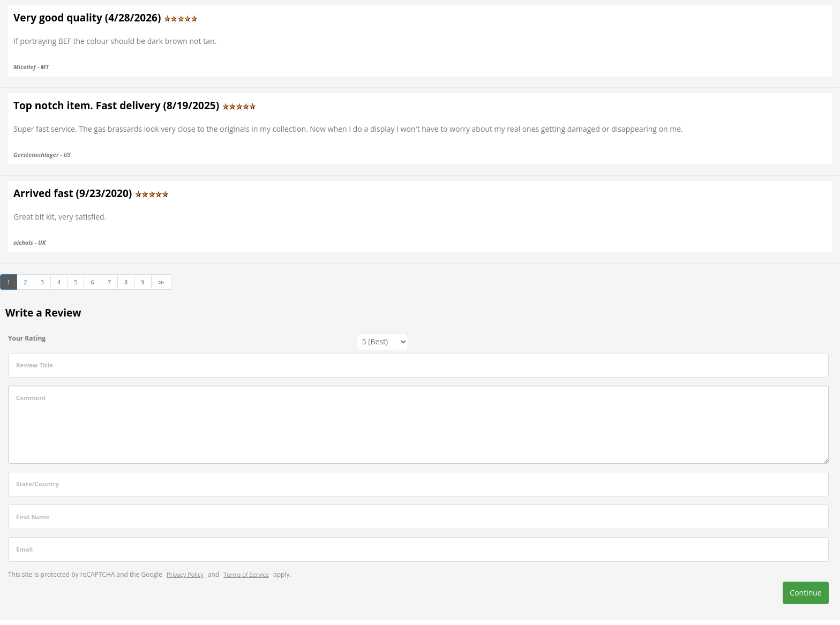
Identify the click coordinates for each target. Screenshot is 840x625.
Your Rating (27, 338)
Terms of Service (246, 574)
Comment (31, 398)
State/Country (37, 484)
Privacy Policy (185, 574)
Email (24, 549)
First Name (33, 517)
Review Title (35, 365)
